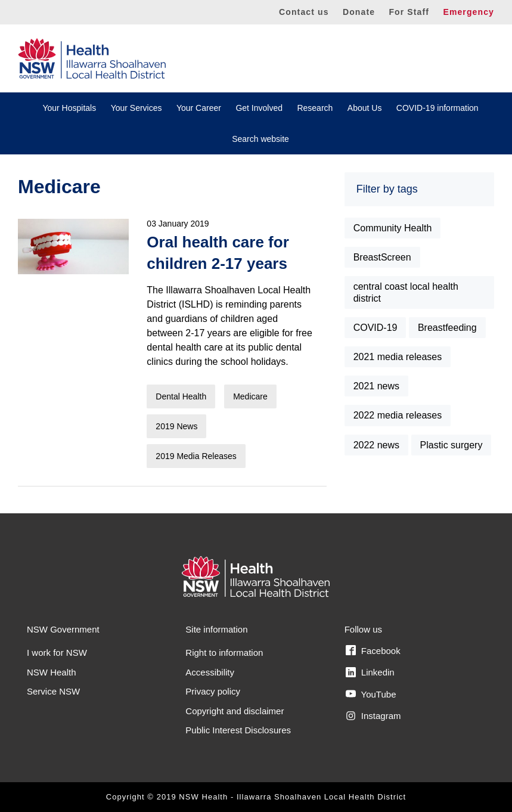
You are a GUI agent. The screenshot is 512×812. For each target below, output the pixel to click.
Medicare (250, 396)
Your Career (199, 108)
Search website (260, 139)
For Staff (409, 12)
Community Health (393, 228)
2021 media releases (398, 357)
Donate (359, 12)
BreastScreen (382, 257)
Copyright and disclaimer (235, 711)
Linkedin (370, 672)
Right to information (224, 653)
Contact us (304, 12)
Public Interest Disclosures (238, 730)
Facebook (373, 650)
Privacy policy (213, 691)
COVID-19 (376, 328)
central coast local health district (406, 292)
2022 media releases (398, 415)
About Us (365, 108)
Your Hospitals (69, 108)
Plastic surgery (452, 445)
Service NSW (53, 691)
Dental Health (181, 396)
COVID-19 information (437, 108)
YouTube (371, 694)
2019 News (176, 426)
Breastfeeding (447, 328)
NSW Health (52, 672)
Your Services (136, 108)
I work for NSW (57, 653)
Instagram (373, 716)
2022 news (376, 445)
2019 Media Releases (196, 456)
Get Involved (259, 108)
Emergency (468, 12)
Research (315, 108)
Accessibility (210, 672)
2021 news (376, 386)
